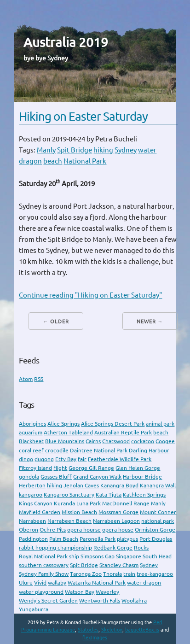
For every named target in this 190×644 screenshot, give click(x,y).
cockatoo (143, 441)
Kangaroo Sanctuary (69, 495)
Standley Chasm (119, 565)
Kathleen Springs (144, 495)
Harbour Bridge (142, 477)
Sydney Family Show (44, 574)
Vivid (40, 583)
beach (53, 161)
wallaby (57, 583)
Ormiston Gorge (155, 530)
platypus (127, 539)
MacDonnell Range (126, 503)
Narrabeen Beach (69, 521)
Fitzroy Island (35, 468)
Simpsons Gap (98, 556)
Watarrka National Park (97, 583)
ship (74, 556)
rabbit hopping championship (55, 547)
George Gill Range (91, 468)
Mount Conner (158, 512)
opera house (118, 530)
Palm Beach (64, 539)
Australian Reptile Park (123, 432)
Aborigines (32, 424)
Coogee (165, 441)
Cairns (93, 441)
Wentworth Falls (100, 600)
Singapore (129, 556)
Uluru (26, 583)
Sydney (126, 150)
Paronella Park (98, 539)
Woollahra (134, 600)
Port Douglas (156, 539)
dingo (26, 459)
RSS (39, 379)
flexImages (95, 638)
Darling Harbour (149, 450)
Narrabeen (32, 521)
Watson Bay (80, 592)
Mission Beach (79, 512)
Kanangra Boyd (119, 485)
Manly (46, 150)
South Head (157, 556)
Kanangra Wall (158, 485)
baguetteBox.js (142, 630)
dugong (44, 459)
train (129, 574)
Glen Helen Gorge (138, 468)
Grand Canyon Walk (97, 477)
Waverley (107, 592)
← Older (56, 322)
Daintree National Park (99, 450)
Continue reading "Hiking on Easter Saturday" (90, 295)
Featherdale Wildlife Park (120, 459)
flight (60, 468)
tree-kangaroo (155, 574)
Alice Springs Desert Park (113, 424)
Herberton (32, 485)
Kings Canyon (36, 503)
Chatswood (116, 441)
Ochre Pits (53, 530)
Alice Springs (63, 424)
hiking (103, 150)
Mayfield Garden (40, 512)
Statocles (88, 630)
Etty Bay (66, 459)
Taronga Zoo (86, 574)
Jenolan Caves (81, 485)
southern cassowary (44, 565)
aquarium (31, 432)
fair (82, 459)
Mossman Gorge (118, 512)
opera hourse (84, 530)
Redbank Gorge (113, 547)
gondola (29, 477)
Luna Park (89, 503)
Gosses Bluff (56, 477)
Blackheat (31, 441)
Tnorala (112, 574)
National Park (85, 161)
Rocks (141, 547)
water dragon (144, 583)
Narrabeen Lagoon (116, 521)
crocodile (57, 450)
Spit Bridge (75, 150)
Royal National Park (43, 556)
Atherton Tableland (68, 432)
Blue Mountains (65, 441)
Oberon (29, 530)
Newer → (150, 322)
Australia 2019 (66, 42)
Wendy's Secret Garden (48, 600)
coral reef (31, 450)
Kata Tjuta (109, 495)
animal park (160, 424)
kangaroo (31, 495)
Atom (26, 379)
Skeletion (112, 630)
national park (158, 521)
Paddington (33, 539)
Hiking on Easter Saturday (83, 116)
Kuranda (64, 503)
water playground (41, 592)
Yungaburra (34, 609)
